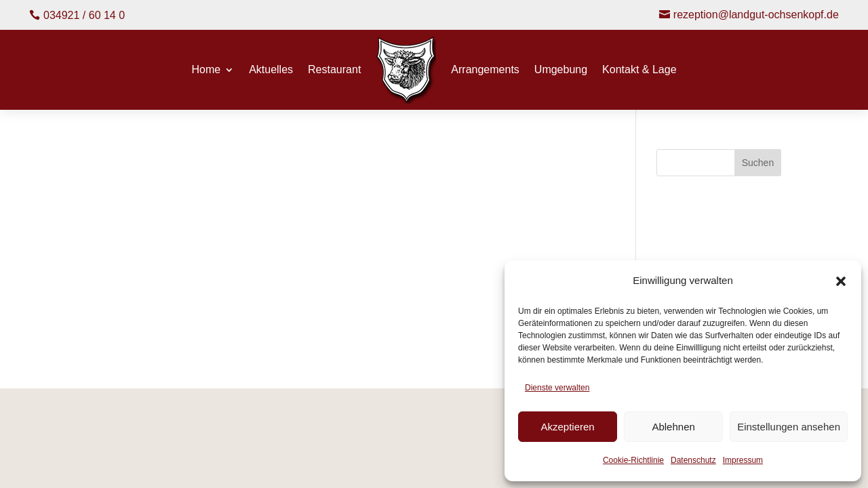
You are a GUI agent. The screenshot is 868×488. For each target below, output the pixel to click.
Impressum (743, 460)
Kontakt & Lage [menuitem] (639, 70)
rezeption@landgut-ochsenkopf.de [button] (756, 15)
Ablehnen (673, 427)
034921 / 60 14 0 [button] (84, 15)
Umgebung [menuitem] (561, 70)
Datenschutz (693, 460)
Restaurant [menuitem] (334, 70)
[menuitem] (406, 70)
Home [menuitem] (206, 70)
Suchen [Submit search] (758, 163)
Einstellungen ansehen (789, 427)
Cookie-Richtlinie (633, 460)
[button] (841, 281)
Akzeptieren (567, 427)
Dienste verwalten (557, 388)
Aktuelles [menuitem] (271, 70)
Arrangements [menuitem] (485, 70)
